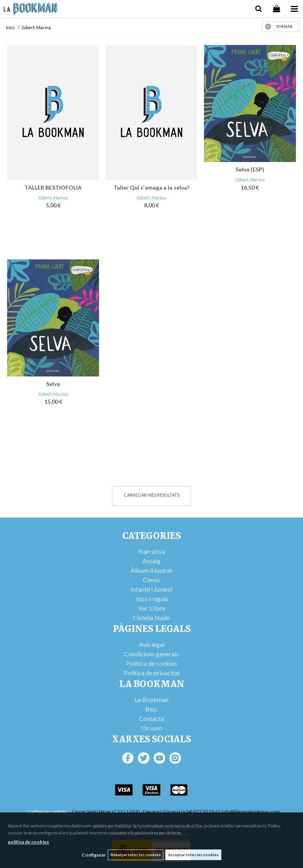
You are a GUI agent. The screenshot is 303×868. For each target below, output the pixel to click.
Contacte (151, 718)
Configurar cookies (47, 811)
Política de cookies (151, 663)
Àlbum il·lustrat (151, 570)
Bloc (151, 709)
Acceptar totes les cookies (193, 855)
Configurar (94, 855)
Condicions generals (151, 654)
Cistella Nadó (151, 617)
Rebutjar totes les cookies (136, 855)
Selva (53, 384)
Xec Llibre (152, 608)
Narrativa (152, 551)
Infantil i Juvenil (151, 589)
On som (152, 728)
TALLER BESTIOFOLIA (53, 187)
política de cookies (28, 842)
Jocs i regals (152, 599)
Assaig (151, 561)
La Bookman (151, 699)
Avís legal (152, 644)
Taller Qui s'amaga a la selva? (151, 187)
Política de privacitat (152, 673)
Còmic (152, 580)
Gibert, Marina (53, 198)
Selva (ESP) (250, 169)
